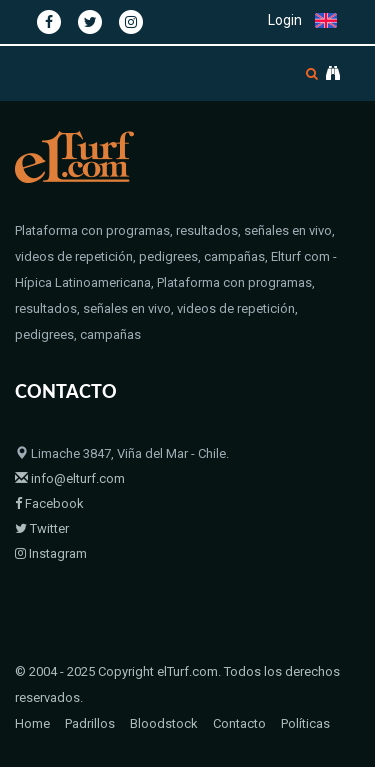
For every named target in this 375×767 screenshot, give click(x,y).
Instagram (51, 553)
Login (285, 20)
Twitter (42, 528)
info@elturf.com (70, 478)
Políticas (305, 723)
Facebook (49, 503)
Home (32, 723)
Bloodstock (164, 723)
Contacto (239, 723)
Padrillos (90, 723)
